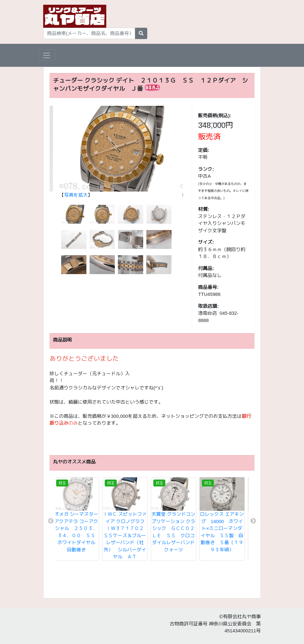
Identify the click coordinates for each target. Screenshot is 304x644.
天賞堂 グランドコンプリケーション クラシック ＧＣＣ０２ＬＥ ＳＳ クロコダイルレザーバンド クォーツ (179, 532)
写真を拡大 (76, 195)
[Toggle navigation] (47, 55)
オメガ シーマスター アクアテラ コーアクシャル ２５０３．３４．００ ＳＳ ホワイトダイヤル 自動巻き (81, 532)
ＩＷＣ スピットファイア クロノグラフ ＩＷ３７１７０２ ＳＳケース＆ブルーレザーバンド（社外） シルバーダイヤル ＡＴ (129, 535)
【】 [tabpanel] (116, 152)
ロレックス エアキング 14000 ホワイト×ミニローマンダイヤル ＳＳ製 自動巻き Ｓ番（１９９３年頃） (225, 532)
